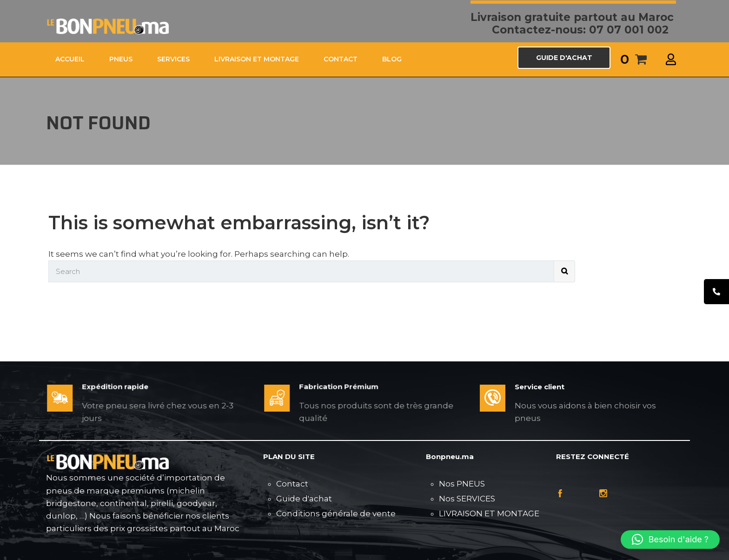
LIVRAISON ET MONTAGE (257, 59)
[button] (670, 540)
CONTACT (341, 59)
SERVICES (173, 59)
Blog (392, 59)
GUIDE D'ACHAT (564, 58)
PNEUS (121, 59)
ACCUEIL (70, 59)
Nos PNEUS (462, 484)
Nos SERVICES (467, 499)
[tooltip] (716, 292)
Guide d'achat (304, 499)
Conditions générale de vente (336, 513)
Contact (292, 484)
